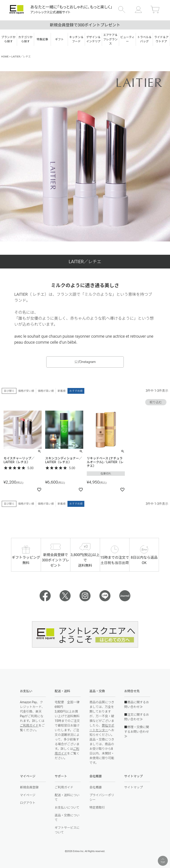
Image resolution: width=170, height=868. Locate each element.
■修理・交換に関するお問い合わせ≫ (137, 732)
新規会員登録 (29, 787)
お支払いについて (67, 807)
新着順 (62, 391)
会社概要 (96, 787)
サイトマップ (133, 787)
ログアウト (28, 803)
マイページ (28, 795)
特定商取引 (97, 807)
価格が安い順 (26, 391)
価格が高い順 (46, 391)
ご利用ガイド (29, 725)
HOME (5, 57)
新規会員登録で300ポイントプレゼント (85, 25)
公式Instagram (85, 362)
